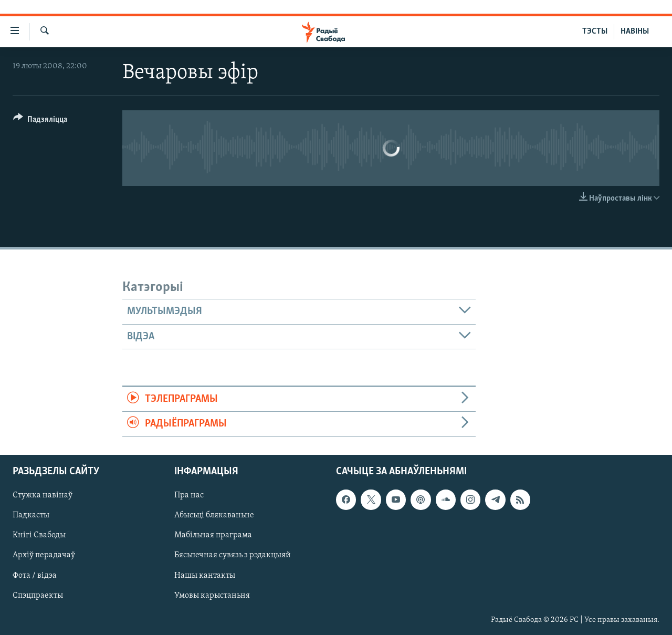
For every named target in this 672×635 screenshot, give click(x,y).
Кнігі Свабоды (39, 535)
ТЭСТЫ (595, 32)
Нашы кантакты (205, 575)
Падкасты (31, 515)
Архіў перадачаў (44, 555)
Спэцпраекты (38, 595)
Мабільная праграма (213, 535)
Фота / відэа (35, 575)
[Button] (40, 121)
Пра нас (189, 495)
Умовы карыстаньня (212, 595)
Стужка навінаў (43, 495)
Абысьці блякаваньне (214, 515)
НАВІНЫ (635, 32)
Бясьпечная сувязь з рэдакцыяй (233, 555)
